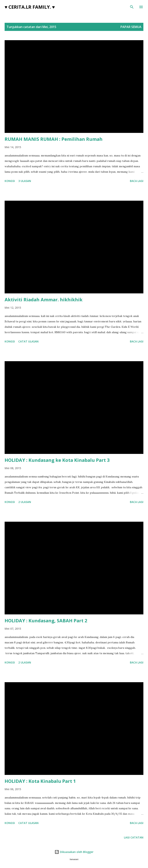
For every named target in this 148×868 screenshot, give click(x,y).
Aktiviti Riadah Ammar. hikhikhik (44, 299)
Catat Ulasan (28, 341)
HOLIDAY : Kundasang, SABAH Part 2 (46, 620)
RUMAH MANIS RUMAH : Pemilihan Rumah (54, 139)
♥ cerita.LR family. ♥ (30, 7)
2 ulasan (25, 502)
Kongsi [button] (10, 181)
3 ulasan (25, 181)
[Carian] (132, 7)
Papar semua (131, 27)
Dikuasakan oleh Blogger (74, 852)
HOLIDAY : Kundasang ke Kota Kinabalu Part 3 (57, 460)
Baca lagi (137, 181)
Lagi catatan (134, 837)
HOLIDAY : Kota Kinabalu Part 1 (40, 781)
